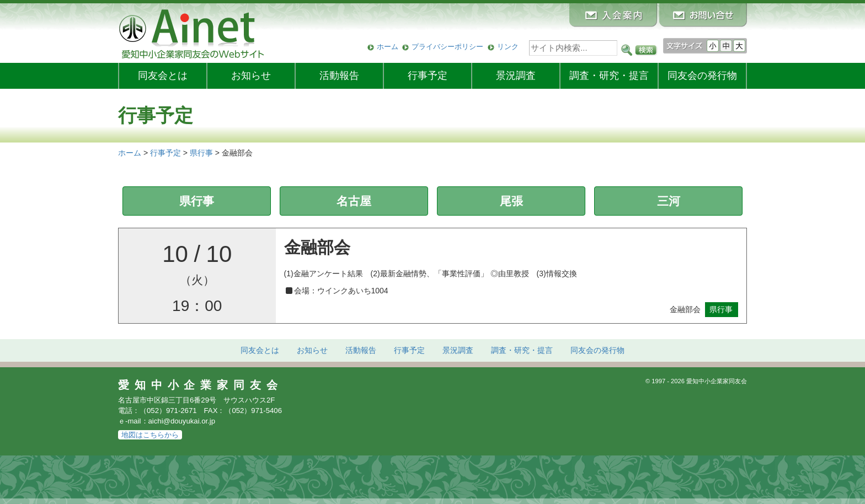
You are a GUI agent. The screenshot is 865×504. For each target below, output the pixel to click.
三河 (669, 201)
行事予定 (428, 76)
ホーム (388, 47)
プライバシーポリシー (447, 47)
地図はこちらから (150, 435)
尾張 (511, 201)
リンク (508, 47)
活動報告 (339, 76)
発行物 (702, 76)
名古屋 (354, 201)
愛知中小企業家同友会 (201, 385)
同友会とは (163, 76)
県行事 (197, 201)
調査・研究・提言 (609, 76)
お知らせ (251, 76)
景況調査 (516, 76)
